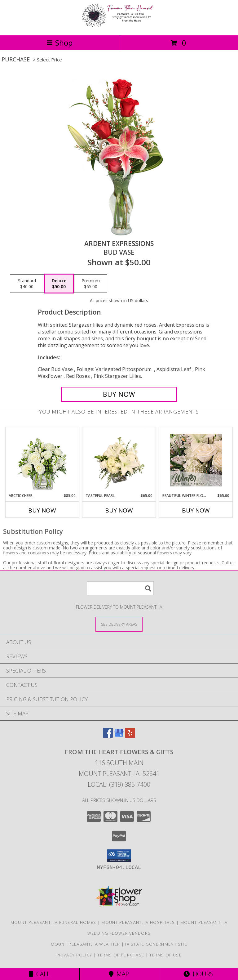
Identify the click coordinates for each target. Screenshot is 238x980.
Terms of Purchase (121, 955)
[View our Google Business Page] (119, 736)
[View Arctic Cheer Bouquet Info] (42, 460)
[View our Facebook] (108, 736)
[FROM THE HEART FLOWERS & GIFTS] (119, 26)
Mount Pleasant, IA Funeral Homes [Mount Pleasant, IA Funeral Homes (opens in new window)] (53, 922)
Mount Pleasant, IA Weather (86, 944)
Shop (59, 43)
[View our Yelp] (130, 736)
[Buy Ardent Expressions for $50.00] (119, 394)
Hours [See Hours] (198, 974)
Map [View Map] (119, 974)
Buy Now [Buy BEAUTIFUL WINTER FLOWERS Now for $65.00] (196, 510)
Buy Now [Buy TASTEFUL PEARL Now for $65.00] (119, 510)
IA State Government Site (156, 944)
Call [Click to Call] (40, 974)
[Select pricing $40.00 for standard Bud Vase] (27, 284)
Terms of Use (165, 955)
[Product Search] (120, 588)
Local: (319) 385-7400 (119, 784)
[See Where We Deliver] (119, 624)
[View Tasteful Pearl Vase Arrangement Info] (119, 460)
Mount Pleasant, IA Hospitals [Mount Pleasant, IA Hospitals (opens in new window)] (138, 922)
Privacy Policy (74, 955)
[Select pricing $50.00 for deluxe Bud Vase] (59, 284)
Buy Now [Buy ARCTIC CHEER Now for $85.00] (42, 510)
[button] (119, 856)
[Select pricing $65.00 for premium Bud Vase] (91, 284)
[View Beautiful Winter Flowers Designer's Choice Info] (196, 460)
